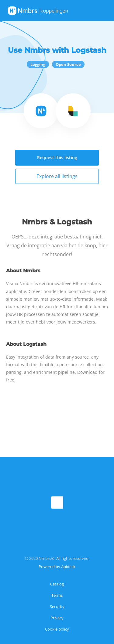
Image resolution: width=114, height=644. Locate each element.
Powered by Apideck (57, 567)
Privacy (57, 618)
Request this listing (57, 157)
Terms (57, 595)
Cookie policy (57, 629)
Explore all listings (57, 176)
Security (57, 606)
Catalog (57, 584)
